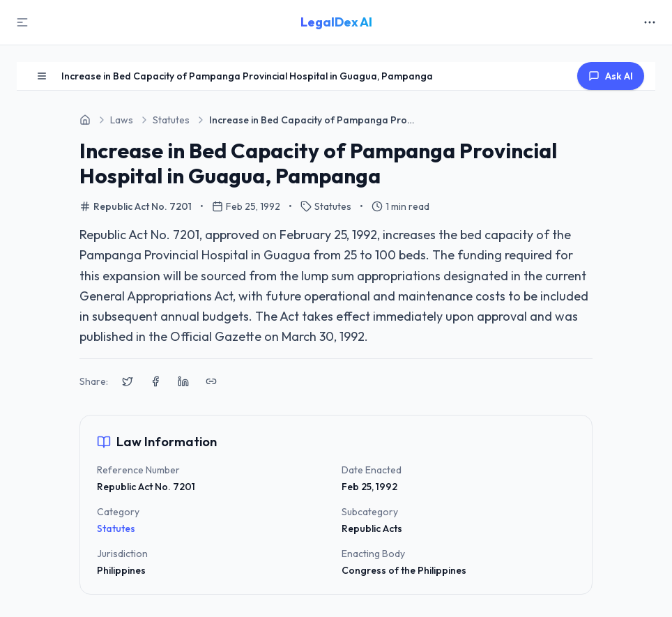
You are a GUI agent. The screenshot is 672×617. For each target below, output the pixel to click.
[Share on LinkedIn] (183, 381)
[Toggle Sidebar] (22, 22)
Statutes (116, 528)
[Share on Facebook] (155, 381)
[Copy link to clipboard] (211, 381)
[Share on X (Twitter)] (128, 381)
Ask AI (611, 76)
